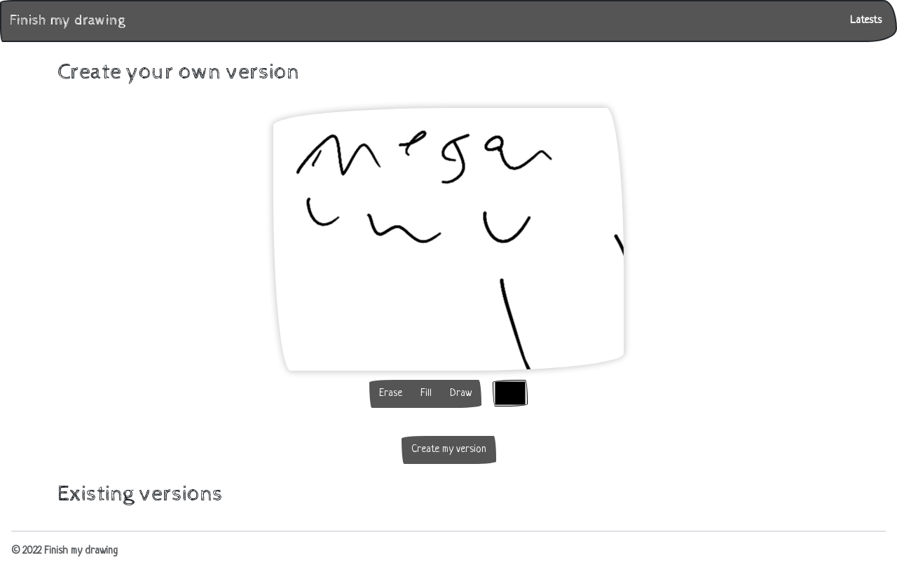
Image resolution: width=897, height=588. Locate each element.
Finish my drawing (67, 21)
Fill (426, 394)
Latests (866, 21)
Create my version (449, 450)
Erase (391, 394)
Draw (461, 394)
